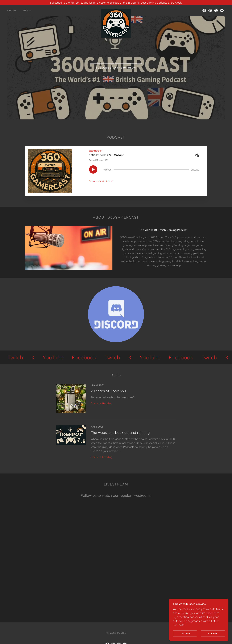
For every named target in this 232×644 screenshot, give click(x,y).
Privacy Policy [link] (116, 633)
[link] (116, 10)
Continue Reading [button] (102, 403)
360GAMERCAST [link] (96, 151)
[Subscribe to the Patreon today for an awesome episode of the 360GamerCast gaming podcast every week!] (116, 3)
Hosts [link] (28, 11)
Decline (185, 633)
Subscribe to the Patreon (116, 68)
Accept (213, 633)
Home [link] (13, 11)
